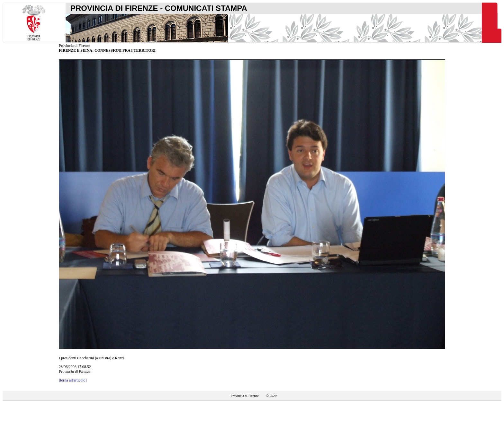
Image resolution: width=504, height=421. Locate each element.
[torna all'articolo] (73, 380)
